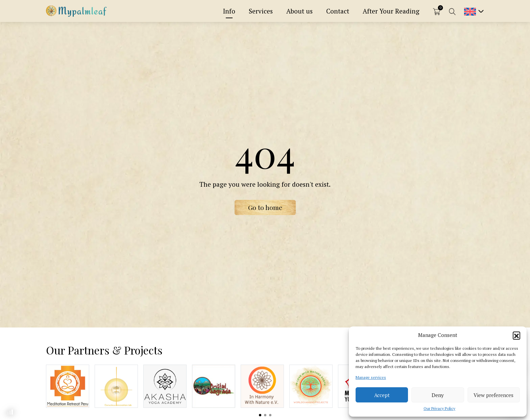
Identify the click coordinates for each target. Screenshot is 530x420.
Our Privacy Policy (439, 408)
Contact (338, 11)
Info (229, 11)
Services (261, 11)
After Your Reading (391, 11)
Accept (382, 395)
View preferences (493, 395)
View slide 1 (260, 415)
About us (299, 11)
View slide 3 (270, 415)
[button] (516, 335)
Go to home (265, 207)
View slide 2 (265, 415)
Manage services (371, 377)
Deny (438, 395)
